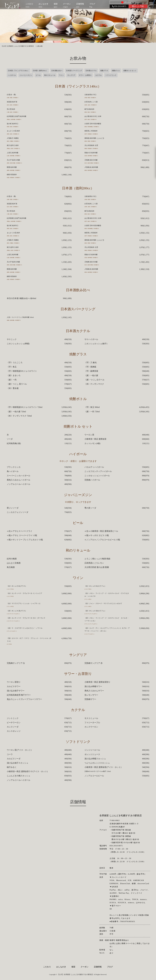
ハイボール (12, 75)
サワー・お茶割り (85, 75)
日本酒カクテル (91, 71)
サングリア (71, 75)
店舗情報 (98, 967)
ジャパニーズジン (26, 75)
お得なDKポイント (129, 2)
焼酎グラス (104, 71)
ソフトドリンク (111, 75)
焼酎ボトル (116, 71)
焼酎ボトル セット (130, 71)
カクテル (98, 75)
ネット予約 (138, 6)
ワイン (61, 75)
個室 (73, 967)
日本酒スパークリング (74, 71)
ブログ (110, 967)
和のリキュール (50, 75)
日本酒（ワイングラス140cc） (19, 71)
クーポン (85, 967)
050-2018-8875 (119, 6)
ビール (38, 75)
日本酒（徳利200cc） (40, 71)
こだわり (47, 967)
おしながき (61, 967)
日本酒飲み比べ (57, 71)
